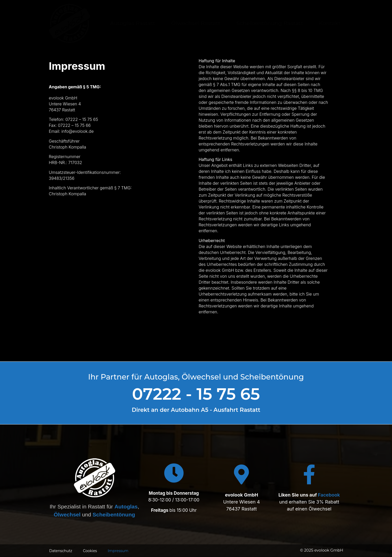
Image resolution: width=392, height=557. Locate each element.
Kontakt (330, 23)
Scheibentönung (114, 515)
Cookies (89, 551)
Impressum (117, 551)
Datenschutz (60, 551)
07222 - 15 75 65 (196, 394)
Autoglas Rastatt (133, 23)
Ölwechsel (67, 515)
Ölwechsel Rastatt (196, 23)
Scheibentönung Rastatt (270, 23)
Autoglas (126, 506)
